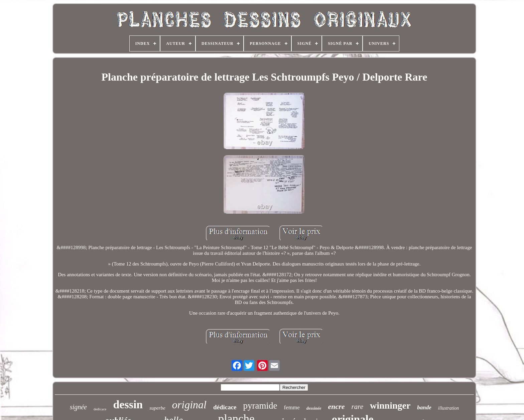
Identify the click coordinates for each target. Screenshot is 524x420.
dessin (128, 404)
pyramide (260, 406)
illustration (448, 408)
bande (424, 407)
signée (78, 407)
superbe (157, 408)
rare (357, 407)
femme (292, 407)
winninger (390, 405)
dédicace (225, 407)
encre (337, 406)
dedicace (100, 409)
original (189, 405)
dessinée (314, 408)
